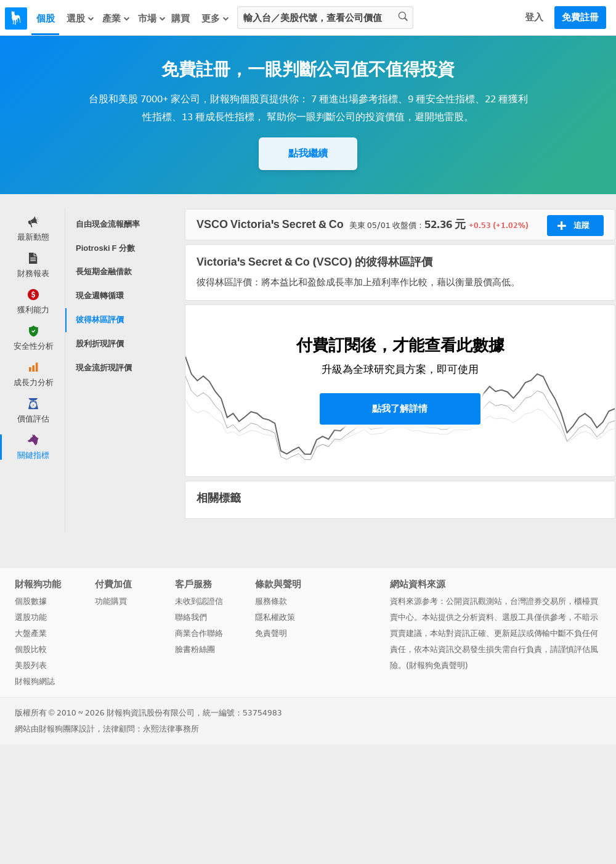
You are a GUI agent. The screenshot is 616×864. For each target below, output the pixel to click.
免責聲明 (271, 633)
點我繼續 (308, 153)
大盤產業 (31, 633)
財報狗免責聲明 (437, 665)
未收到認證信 (199, 601)
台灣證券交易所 (538, 601)
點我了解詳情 (400, 409)
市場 (152, 18)
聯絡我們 (191, 617)
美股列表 (31, 665)
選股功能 (31, 617)
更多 (216, 18)
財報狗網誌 (35, 681)
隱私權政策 (275, 617)
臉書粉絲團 (195, 649)
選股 (81, 18)
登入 (534, 17)
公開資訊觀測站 (474, 601)
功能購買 (111, 601)
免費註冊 (580, 17)
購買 (180, 18)
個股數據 (31, 601)
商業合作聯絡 (199, 633)
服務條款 (271, 601)
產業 (116, 18)
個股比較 (31, 649)
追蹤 (573, 226)
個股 (46, 18)
